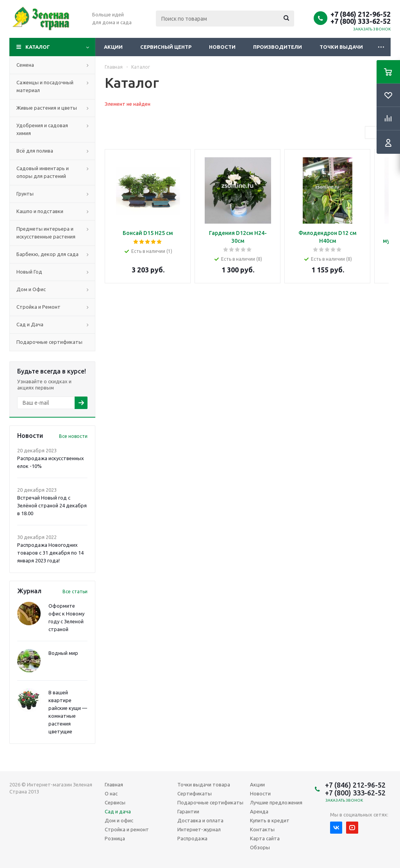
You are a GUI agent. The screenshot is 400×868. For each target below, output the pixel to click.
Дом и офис (119, 820)
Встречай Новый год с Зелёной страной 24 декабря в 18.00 (52, 505)
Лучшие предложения (276, 802)
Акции (113, 47)
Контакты (262, 829)
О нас (111, 793)
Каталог (38, 47)
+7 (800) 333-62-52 (361, 21)
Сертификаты (195, 793)
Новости (222, 47)
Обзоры (260, 847)
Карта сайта (265, 838)
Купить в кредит (270, 820)
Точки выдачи (341, 47)
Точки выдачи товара (204, 784)
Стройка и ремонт (127, 829)
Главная (114, 784)
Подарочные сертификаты (210, 802)
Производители (278, 47)
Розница (115, 838)
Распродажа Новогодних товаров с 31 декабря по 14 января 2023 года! (50, 553)
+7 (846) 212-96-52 (361, 14)
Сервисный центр (166, 47)
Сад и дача (118, 811)
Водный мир (63, 653)
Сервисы (115, 802)
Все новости (73, 436)
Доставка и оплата (200, 820)
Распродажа (192, 838)
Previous (372, 133)
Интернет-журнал (199, 829)
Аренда (259, 811)
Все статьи (75, 591)
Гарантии (188, 811)
